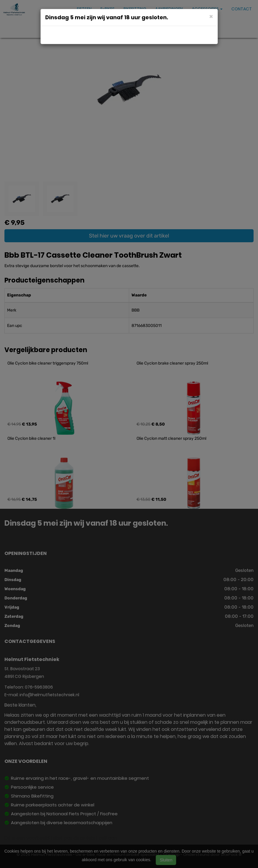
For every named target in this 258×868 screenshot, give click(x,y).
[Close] (211, 16)
